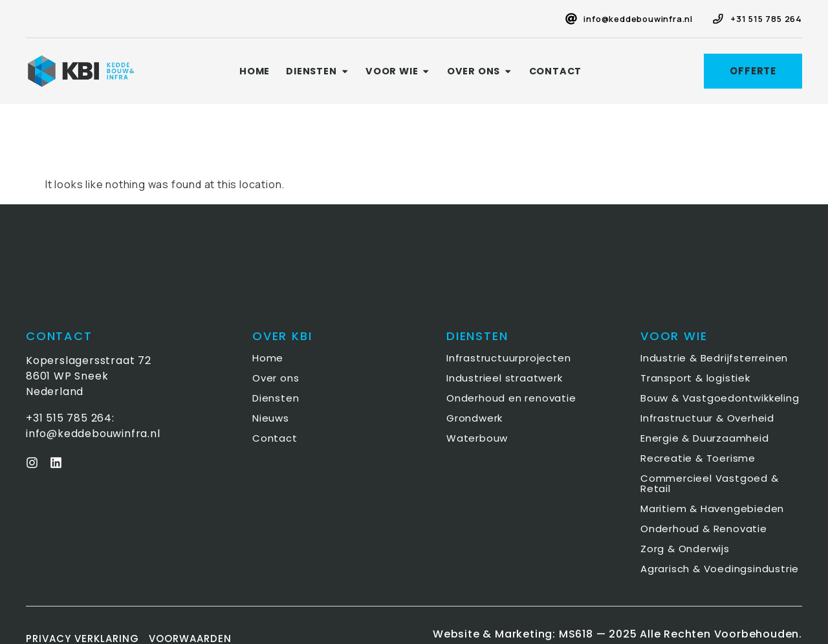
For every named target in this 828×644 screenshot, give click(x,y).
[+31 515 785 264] (718, 19)
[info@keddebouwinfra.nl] (571, 19)
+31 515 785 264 (766, 19)
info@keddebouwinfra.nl (638, 19)
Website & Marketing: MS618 (513, 634)
